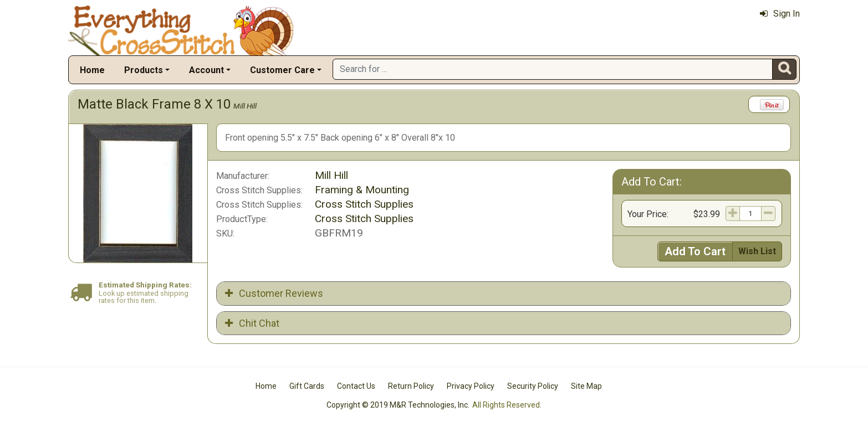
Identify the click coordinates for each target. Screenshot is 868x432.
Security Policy (533, 386)
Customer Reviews (274, 293)
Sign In (780, 14)
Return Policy (411, 386)
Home (92, 70)
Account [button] (206, 70)
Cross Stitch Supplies (364, 204)
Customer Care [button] (282, 70)
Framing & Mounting (362, 190)
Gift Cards (307, 386)
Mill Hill (245, 106)
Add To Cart (695, 251)
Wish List (757, 251)
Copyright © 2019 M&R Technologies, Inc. (398, 405)
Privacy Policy (471, 386)
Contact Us (356, 386)
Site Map (586, 386)
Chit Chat (252, 323)
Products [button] (144, 70)
